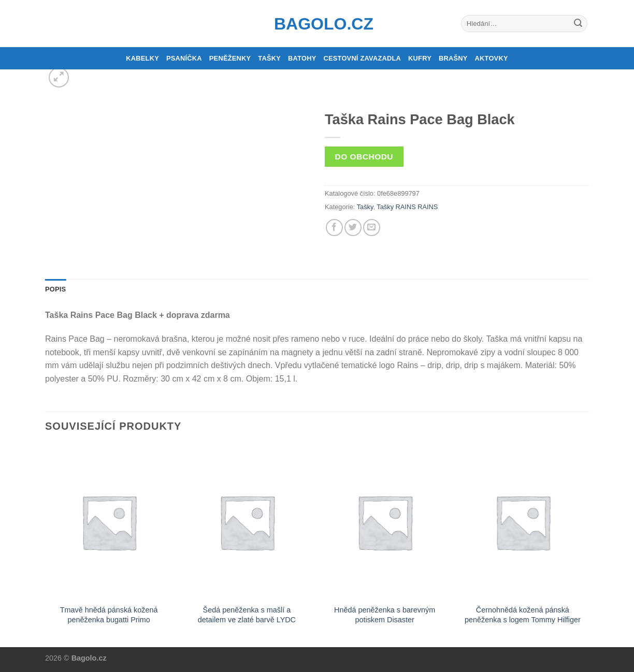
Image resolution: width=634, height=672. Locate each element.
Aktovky (492, 58)
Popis (55, 289)
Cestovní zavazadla (362, 58)
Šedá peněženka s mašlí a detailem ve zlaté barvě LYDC (247, 615)
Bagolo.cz (317, 24)
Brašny (453, 58)
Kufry (420, 58)
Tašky (269, 58)
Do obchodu (364, 157)
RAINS (428, 207)
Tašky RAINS (396, 207)
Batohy (302, 58)
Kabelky (142, 58)
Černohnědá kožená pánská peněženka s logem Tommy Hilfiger (523, 615)
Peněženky (230, 58)
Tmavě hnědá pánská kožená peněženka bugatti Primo (109, 615)
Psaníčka (184, 58)
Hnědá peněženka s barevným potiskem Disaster (385, 615)
